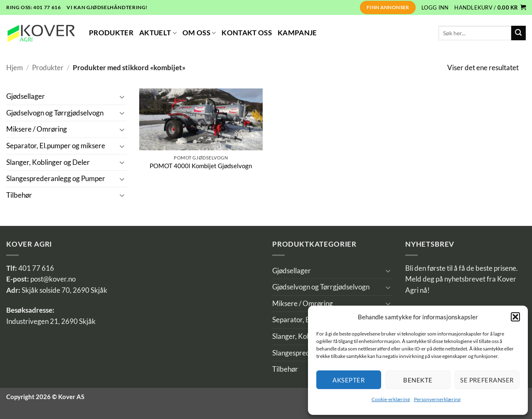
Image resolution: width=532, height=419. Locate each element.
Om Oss (199, 33)
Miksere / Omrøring (37, 129)
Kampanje (297, 33)
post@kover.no (53, 279)
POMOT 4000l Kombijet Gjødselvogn (201, 166)
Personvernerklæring (437, 399)
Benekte (418, 380)
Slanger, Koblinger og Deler (48, 162)
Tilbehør (19, 195)
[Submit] (518, 33)
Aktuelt (158, 33)
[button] (515, 317)
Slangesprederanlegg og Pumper (56, 179)
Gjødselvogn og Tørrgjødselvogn (55, 113)
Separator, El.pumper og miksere (56, 146)
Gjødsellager (26, 96)
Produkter (111, 33)
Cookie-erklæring (391, 399)
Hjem (15, 68)
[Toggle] (122, 97)
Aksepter (349, 380)
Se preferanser (487, 380)
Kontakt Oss (247, 33)
